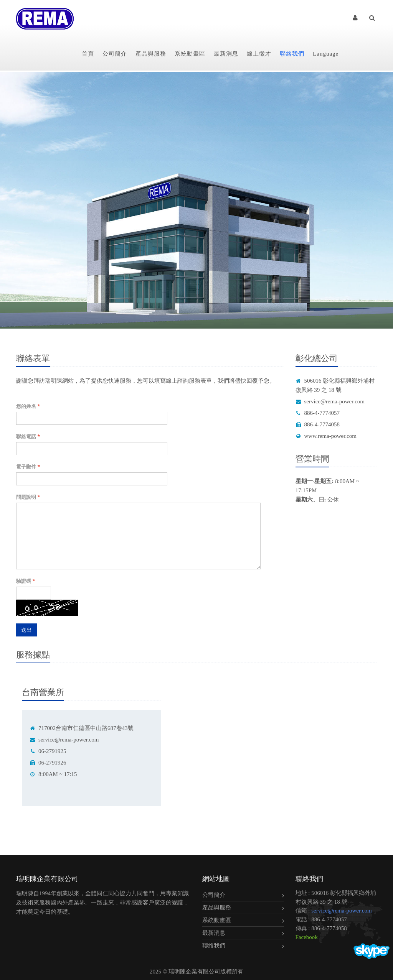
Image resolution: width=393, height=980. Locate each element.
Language (326, 54)
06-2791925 (48, 751)
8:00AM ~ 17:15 (53, 774)
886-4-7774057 (318, 413)
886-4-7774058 (318, 424)
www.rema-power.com (326, 436)
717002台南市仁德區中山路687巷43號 (82, 728)
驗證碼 (26, 581)
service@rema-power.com (330, 401)
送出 (26, 630)
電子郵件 (28, 467)
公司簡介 (115, 54)
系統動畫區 (190, 54)
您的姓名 (28, 406)
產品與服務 (151, 54)
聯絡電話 (28, 436)
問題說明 (28, 497)
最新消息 (226, 54)
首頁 (88, 54)
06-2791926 (48, 763)
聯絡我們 (292, 54)
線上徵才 (259, 54)
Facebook (307, 937)
